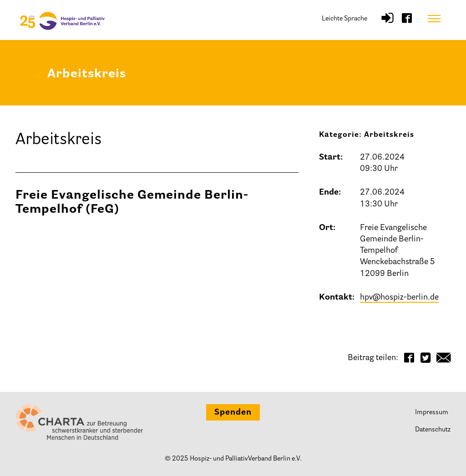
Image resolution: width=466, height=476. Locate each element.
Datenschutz (433, 430)
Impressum (432, 413)
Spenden (233, 413)
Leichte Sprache (344, 19)
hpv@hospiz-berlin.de (399, 298)
